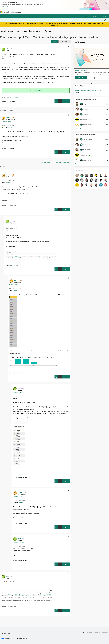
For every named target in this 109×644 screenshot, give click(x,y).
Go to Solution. (38, 90)
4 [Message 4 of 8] (11, 265)
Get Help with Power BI (33, 31)
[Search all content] (87, 20)
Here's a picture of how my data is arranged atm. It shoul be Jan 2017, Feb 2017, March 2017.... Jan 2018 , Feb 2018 (27, 601)
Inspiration (36, 12)
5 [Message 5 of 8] (15, 373)
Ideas (43, 12)
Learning (64, 12)
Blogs (58, 12)
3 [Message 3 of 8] (7, 205)
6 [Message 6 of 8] (18, 477)
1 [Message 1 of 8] (7, 101)
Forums (28, 12)
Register (88, 16)
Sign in (94, 16)
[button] (54, 41)
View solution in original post (10, 143)
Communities (50, 12)
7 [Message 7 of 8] (7, 148)
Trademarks (105, 633)
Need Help (9, 97)
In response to (6, 122)
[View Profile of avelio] (8, 49)
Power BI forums (6, 31)
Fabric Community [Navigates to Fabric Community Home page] (18, 12)
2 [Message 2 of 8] (7, 607)
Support (72, 12)
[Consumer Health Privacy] (22, 638)
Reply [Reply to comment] (66, 152)
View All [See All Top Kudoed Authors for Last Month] (78, 164)
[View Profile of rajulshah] (8, 117)
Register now (54, 25)
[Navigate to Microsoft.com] (5, 12)
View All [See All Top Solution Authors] (78, 128)
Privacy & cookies (87, 633)
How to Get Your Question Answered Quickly (88, 91)
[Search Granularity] (59, 20)
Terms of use (97, 633)
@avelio (9, 127)
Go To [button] (105, 16)
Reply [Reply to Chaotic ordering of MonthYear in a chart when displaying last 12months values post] (66, 101)
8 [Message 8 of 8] (18, 560)
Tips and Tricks (19, 97)
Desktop (48, 31)
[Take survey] (81, 77)
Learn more (5, 6)
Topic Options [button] (64, 41)
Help (99, 16)
